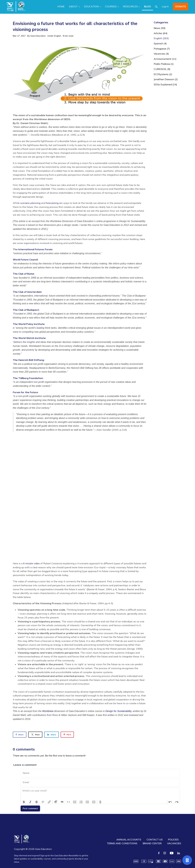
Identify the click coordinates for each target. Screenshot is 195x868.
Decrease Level (87, 802)
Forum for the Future (25, 392)
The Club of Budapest (26, 310)
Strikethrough (37, 802)
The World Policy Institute (29, 324)
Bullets (75, 802)
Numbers (81, 802)
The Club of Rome (23, 274)
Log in (165, 6)
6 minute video (31, 563)
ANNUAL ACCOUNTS (129, 840)
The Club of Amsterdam (27, 292)
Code (68, 802)
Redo (177, 802)
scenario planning (30, 203)
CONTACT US (155, 840)
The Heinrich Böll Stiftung (28, 360)
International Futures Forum (35, 249)
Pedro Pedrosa (164, 64)
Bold (24, 802)
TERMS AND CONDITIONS (122, 843)
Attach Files (100, 802)
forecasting (52, 203)
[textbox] (100, 794)
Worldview (48, 711)
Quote (62, 802)
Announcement (165, 59)
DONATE (181, 6)
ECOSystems (163, 74)
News (160, 28)
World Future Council (25, 260)
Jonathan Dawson (166, 79)
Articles (161, 33)
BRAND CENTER (152, 843)
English (58, 36)
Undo (170, 802)
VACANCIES (174, 843)
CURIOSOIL (162, 69)
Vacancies (161, 54)
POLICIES (173, 840)
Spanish (160, 43)
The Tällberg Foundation (28, 378)
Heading (56, 802)
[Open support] (187, 860)
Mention (43, 802)
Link (49, 802)
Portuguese (162, 49)
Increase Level (94, 802)
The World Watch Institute (29, 338)
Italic (30, 802)
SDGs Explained (165, 84)
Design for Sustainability (118, 711)
